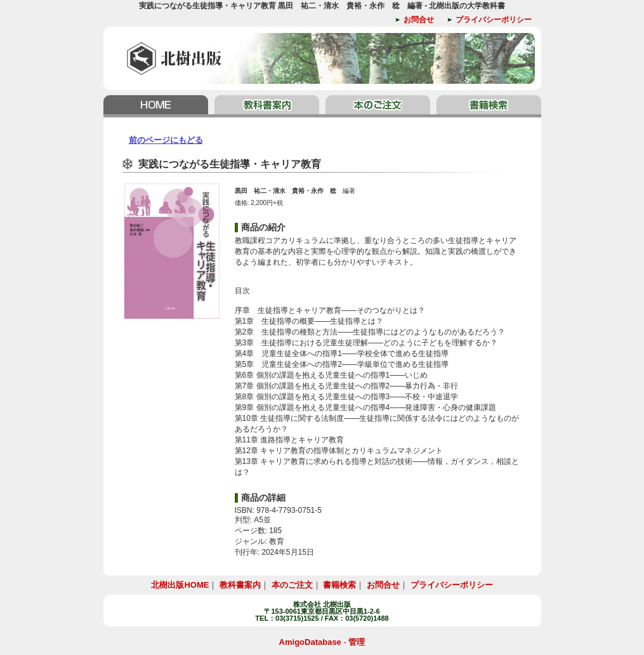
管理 (357, 642)
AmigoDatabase (310, 642)
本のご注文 (378, 106)
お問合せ (419, 20)
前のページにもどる (166, 140)
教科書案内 (267, 106)
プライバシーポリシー (494, 20)
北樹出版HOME (157, 106)
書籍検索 (487, 106)
